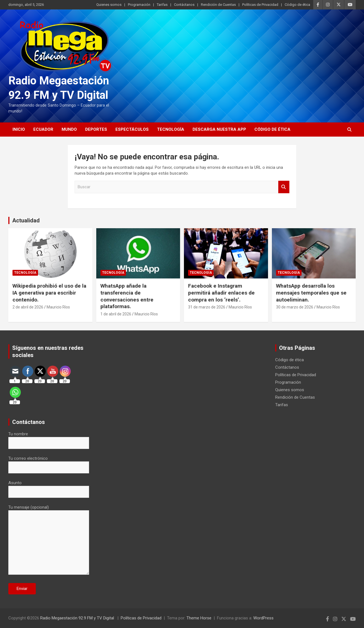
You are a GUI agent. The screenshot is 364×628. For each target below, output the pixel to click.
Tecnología (171, 129)
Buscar (284, 187)
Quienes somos (109, 5)
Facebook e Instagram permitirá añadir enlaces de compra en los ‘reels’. (221, 293)
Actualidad (26, 220)
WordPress (263, 618)
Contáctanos (184, 5)
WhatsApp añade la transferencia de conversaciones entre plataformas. (127, 296)
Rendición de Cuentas (218, 5)
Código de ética (297, 5)
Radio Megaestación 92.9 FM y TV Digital (78, 618)
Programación (139, 5)
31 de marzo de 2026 (207, 307)
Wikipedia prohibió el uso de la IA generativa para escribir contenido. (49, 293)
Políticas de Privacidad (260, 5)
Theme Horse (199, 618)
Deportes (96, 129)
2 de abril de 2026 (28, 307)
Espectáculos (132, 129)
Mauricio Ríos (58, 307)
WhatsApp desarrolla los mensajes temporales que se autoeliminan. (311, 293)
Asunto (49, 487)
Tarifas (162, 5)
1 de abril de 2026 (116, 314)
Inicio (19, 129)
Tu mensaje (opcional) (49, 540)
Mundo (69, 129)
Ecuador (43, 129)
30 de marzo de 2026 (295, 307)
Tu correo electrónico (49, 463)
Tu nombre (49, 438)
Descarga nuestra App (219, 129)
